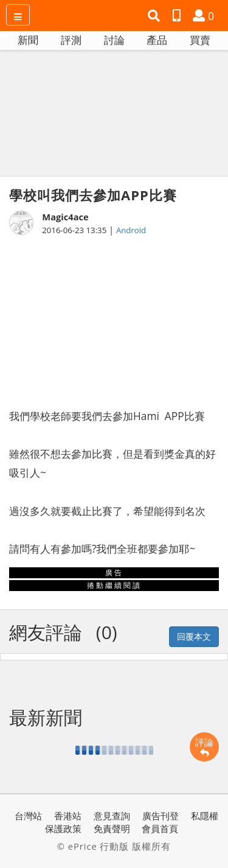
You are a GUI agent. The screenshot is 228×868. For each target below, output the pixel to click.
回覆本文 (194, 636)
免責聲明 (112, 828)
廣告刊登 (161, 816)
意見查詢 (112, 816)
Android (131, 230)
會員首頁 (160, 828)
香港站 (68, 816)
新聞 (28, 40)
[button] (155, 16)
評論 (204, 747)
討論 (114, 40)
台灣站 (28, 816)
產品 (157, 40)
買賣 (200, 40)
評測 (71, 40)
